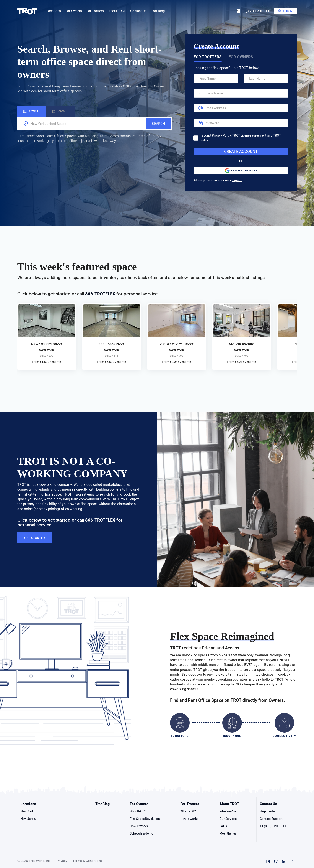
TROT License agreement (249, 136)
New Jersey (29, 819)
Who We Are (228, 811)
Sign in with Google (241, 171)
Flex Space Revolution (145, 819)
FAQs (223, 826)
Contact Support (271, 819)
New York (27, 811)
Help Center (268, 811)
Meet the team (229, 834)
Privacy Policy (221, 136)
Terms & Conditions (87, 861)
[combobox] (81, 124)
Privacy (62, 861)
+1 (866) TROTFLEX (254, 11)
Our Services (228, 819)
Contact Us (268, 804)
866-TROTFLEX (100, 294)
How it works (139, 826)
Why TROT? (138, 811)
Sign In (237, 180)
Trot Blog (158, 11)
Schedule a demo (142, 834)
